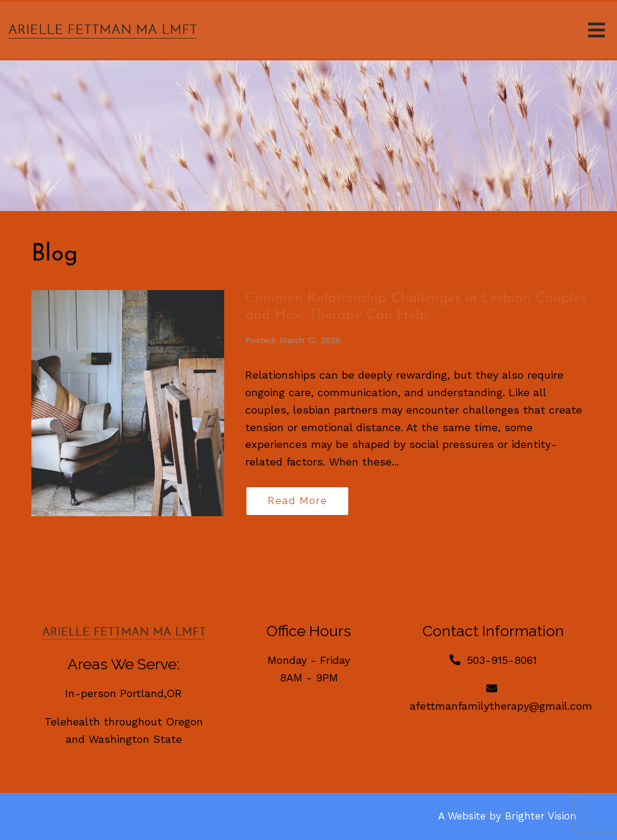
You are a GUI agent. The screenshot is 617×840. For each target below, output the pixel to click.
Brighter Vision (541, 816)
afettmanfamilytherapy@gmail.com (501, 706)
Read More (297, 501)
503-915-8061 (502, 660)
